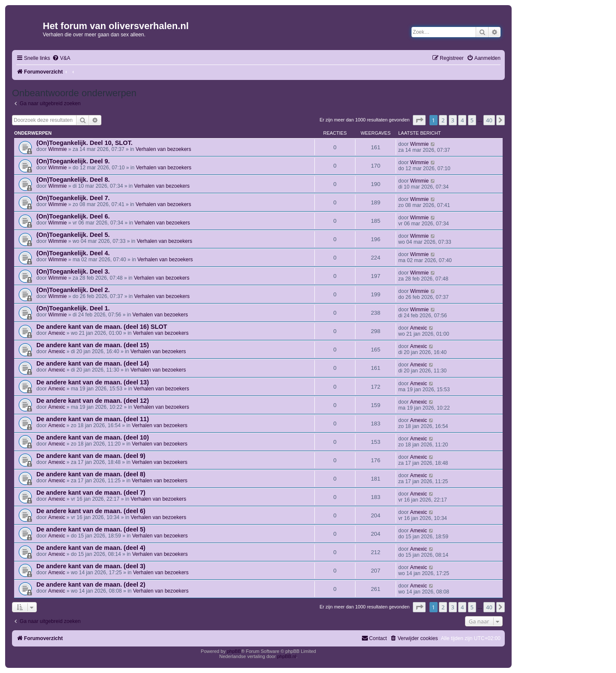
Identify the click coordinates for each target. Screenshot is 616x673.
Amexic (57, 333)
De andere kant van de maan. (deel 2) (91, 584)
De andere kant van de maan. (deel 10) (93, 437)
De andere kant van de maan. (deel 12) (93, 401)
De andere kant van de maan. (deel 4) (91, 548)
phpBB (234, 651)
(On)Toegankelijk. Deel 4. (73, 253)
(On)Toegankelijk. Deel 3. (73, 272)
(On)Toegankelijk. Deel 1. (73, 308)
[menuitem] (61, 58)
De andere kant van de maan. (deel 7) (91, 493)
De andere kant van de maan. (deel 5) (91, 529)
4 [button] (462, 120)
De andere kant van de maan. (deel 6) (91, 511)
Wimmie (58, 149)
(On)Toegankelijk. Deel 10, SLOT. (84, 143)
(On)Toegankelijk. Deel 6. (73, 216)
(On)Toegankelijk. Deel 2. (73, 290)
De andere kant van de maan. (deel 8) (91, 474)
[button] (419, 120)
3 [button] (453, 120)
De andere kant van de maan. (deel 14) (93, 363)
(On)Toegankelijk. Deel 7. (73, 198)
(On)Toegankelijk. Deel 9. (73, 161)
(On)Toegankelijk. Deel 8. (73, 180)
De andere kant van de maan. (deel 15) (93, 345)
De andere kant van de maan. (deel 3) (91, 566)
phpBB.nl (287, 656)
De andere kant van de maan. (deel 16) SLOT (102, 327)
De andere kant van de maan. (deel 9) (91, 456)
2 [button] (443, 120)
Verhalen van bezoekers (163, 149)
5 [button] (472, 120)
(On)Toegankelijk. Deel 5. (73, 235)
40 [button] (489, 120)
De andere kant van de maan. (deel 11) (93, 419)
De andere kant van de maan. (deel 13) (93, 382)
